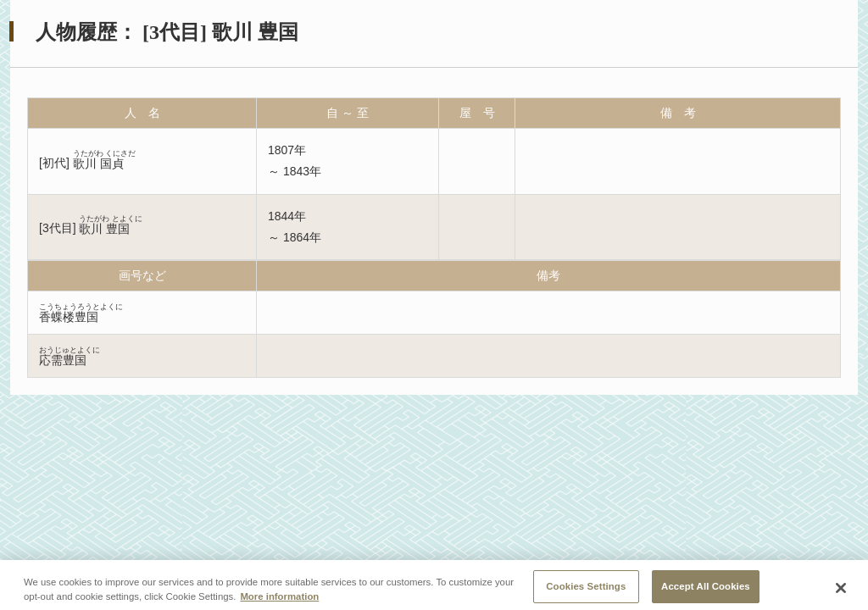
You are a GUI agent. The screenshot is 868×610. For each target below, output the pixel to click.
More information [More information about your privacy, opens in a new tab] (279, 603)
